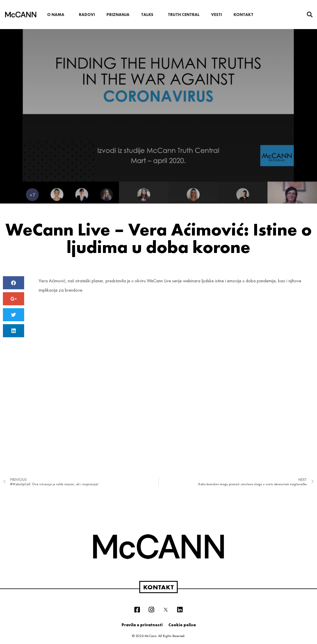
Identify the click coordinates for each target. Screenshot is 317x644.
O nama (57, 15)
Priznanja (118, 15)
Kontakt (243, 15)
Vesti (217, 15)
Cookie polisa (182, 625)
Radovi (87, 15)
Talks (149, 15)
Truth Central (184, 15)
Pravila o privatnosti (142, 625)
